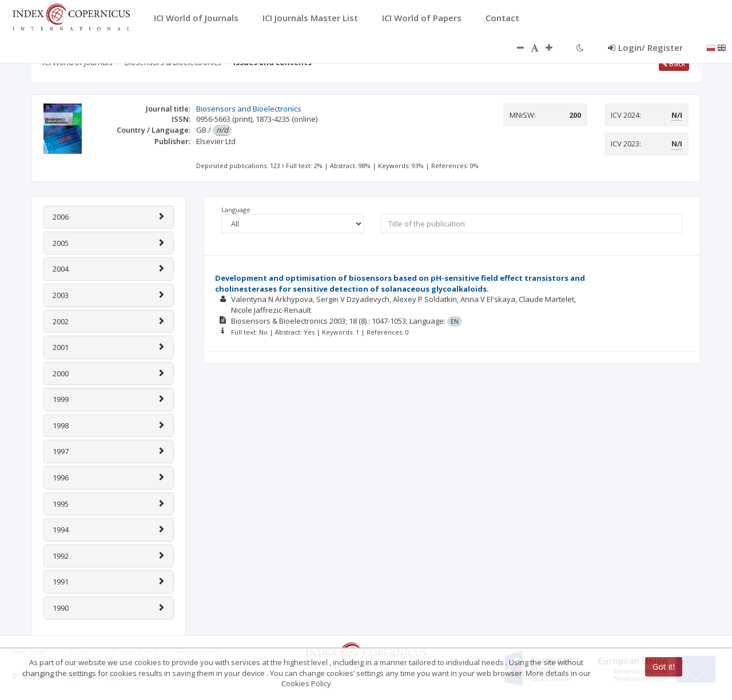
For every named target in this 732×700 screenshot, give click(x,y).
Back (674, 63)
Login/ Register (645, 47)
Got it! (664, 667)
